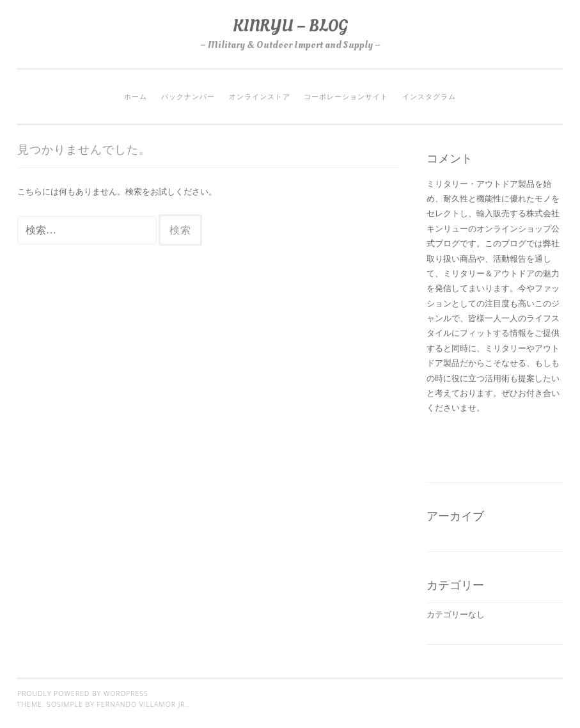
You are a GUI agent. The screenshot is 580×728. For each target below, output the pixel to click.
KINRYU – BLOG (290, 26)
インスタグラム (429, 97)
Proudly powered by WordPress (83, 693)
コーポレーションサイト (346, 97)
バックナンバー (188, 97)
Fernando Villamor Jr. (143, 704)
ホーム (136, 97)
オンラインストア (260, 97)
